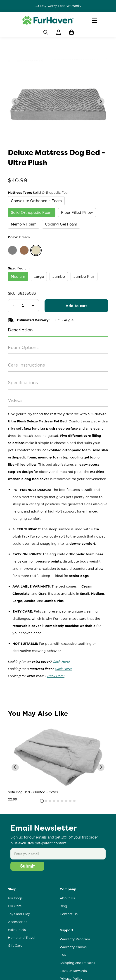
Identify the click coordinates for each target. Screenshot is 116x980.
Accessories (18, 969)
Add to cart (76, 306)
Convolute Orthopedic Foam (36, 201)
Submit (27, 914)
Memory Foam (24, 224)
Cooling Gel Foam (61, 224)
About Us (67, 946)
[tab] (42, 848)
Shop (12, 937)
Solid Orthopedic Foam (32, 212)
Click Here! (61, 662)
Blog (63, 954)
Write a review (58, 724)
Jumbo (59, 276)
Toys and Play (19, 962)
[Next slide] (101, 102)
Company (68, 937)
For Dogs (15, 946)
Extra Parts (17, 977)
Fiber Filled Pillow (77, 212)
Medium (18, 276)
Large (39, 276)
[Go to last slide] (15, 102)
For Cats (15, 954)
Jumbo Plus (84, 276)
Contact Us (69, 962)
